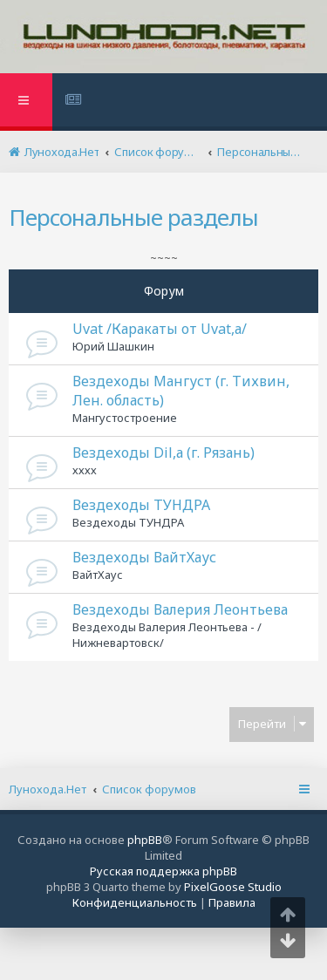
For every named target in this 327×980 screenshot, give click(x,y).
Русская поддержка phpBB (163, 871)
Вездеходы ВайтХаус (144, 557)
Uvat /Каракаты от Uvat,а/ (160, 329)
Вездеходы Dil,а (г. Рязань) (163, 453)
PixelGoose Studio (233, 887)
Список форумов (149, 789)
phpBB (145, 840)
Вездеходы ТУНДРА (141, 505)
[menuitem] (75, 102)
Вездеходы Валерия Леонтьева (180, 609)
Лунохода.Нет (48, 789)
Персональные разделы (133, 217)
